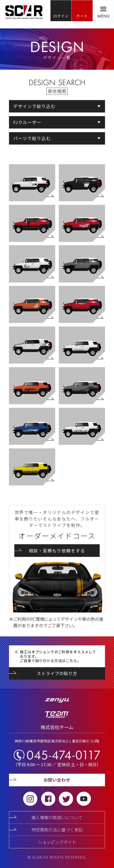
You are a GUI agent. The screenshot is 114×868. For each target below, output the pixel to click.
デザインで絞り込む (34, 106)
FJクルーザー (27, 122)
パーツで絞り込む (32, 138)
